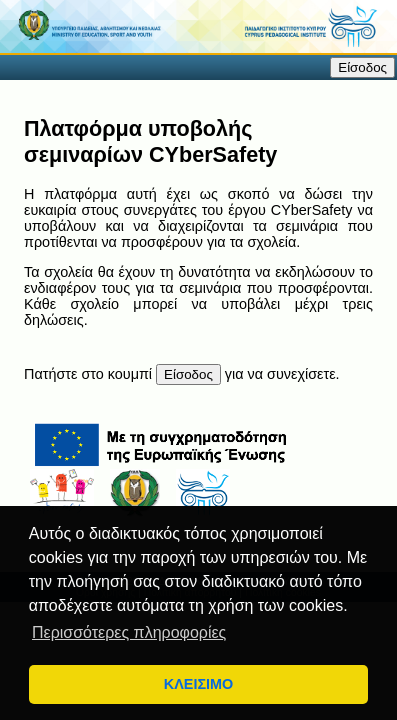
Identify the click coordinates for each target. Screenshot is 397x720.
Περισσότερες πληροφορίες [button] (129, 632)
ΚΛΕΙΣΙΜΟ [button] (198, 684)
